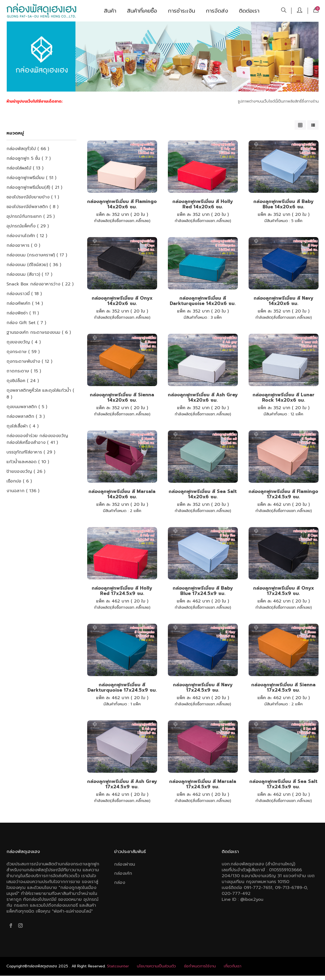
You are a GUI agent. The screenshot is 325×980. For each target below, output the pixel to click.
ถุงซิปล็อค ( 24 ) (23, 381)
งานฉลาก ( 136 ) (23, 491)
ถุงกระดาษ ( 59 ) (23, 352)
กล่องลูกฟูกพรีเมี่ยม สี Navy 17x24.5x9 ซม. (203, 687)
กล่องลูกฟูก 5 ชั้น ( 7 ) (29, 158)
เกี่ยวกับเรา (233, 966)
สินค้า (110, 11)
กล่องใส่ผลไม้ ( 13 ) (25, 168)
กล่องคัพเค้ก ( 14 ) (25, 303)
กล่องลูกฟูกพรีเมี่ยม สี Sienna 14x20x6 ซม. (122, 397)
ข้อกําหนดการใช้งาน (200, 966)
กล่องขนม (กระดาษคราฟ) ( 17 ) (37, 255)
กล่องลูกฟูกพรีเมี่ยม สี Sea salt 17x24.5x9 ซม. (283, 784)
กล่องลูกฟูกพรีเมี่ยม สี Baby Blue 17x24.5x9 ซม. (203, 591)
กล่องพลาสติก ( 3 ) (26, 416)
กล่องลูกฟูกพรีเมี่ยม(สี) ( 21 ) (34, 187)
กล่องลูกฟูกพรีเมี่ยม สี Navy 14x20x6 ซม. (284, 301)
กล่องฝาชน (125, 864)
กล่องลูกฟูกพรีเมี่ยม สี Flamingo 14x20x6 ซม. (122, 204)
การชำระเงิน (181, 11)
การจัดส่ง (217, 11)
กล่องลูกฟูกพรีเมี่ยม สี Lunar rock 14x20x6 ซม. (284, 397)
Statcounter (118, 966)
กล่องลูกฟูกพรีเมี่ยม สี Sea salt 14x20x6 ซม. (203, 494)
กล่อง (120, 883)
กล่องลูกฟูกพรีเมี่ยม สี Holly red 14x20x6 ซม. (203, 204)
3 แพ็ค (203, 317)
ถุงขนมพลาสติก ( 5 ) (27, 407)
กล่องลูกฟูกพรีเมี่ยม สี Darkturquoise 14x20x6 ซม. (203, 301)
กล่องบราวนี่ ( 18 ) (24, 294)
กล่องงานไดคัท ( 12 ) (27, 236)
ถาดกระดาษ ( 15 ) (24, 371)
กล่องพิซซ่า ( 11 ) (23, 313)
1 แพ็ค (122, 704)
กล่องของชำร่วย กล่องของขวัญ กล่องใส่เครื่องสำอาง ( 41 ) (37, 439)
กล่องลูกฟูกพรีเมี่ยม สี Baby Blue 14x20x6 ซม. (284, 204)
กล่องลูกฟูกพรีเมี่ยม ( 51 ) (31, 178)
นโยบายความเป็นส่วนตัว (156, 966)
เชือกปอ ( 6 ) (19, 481)
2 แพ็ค (122, 511)
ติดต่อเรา (249, 11)
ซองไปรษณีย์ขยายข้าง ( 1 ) (33, 197)
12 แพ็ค (283, 414)
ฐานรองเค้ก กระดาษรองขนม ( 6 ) (39, 332)
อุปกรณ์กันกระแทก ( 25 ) (31, 216)
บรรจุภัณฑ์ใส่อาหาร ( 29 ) (31, 452)
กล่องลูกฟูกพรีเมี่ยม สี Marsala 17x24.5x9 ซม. (203, 784)
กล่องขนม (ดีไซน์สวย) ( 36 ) (34, 265)
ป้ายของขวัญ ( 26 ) (26, 471)
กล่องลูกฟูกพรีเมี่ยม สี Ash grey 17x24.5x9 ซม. (122, 784)
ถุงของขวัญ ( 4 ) (24, 342)
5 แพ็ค (283, 221)
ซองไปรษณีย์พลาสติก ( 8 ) (32, 207)
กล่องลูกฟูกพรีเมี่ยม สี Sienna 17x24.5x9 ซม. (283, 687)
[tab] (300, 126)
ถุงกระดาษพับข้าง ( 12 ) (29, 361)
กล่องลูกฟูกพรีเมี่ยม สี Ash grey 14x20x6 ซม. (203, 397)
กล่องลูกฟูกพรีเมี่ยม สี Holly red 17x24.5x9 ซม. (122, 591)
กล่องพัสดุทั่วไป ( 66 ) (28, 149)
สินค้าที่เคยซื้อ (142, 11)
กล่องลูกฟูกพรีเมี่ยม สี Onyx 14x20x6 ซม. (122, 301)
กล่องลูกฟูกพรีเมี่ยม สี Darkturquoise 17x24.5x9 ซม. (122, 687)
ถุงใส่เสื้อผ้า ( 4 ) (22, 426)
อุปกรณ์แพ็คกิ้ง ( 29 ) (28, 226)
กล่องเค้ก (123, 873)
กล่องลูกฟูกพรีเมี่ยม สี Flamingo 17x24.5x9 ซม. (283, 494)
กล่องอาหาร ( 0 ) (23, 245)
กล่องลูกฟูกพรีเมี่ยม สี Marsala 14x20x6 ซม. (122, 494)
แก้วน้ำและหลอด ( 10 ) (28, 462)
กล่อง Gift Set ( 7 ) (26, 323)
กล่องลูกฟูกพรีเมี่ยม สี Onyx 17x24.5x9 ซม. (284, 591)
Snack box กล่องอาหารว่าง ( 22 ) (40, 284)
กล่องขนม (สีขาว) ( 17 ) (29, 274)
